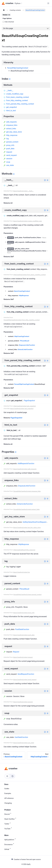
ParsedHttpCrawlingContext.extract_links (26, 509)
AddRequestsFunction (26, 463)
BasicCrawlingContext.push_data (24, 635)
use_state (9, 165)
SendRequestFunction (26, 674)
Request (16, 652)
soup (7, 162)
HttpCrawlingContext (22, 336)
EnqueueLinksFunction (27, 345)
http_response (10, 135)
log (6, 139)
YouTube (8, 829)
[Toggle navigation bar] (48, 3)
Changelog (8, 803)
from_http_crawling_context (16, 100)
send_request (10, 155)
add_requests (10, 122)
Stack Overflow (11, 819)
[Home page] (4, 10)
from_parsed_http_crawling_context (19, 104)
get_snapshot (10, 107)
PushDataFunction (22, 629)
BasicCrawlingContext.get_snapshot (22, 409)
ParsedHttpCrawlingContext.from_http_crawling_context (22, 320)
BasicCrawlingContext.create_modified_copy (28, 221)
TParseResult (24, 341)
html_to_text (10, 111)
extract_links (10, 129)
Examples (8, 793)
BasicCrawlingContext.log (22, 572)
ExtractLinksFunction (25, 350)
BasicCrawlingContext (22, 291)
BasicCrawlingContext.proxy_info (24, 613)
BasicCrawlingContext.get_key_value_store (27, 527)
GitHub (8, 849)
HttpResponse (24, 296)
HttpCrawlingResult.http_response (24, 550)
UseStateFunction (21, 737)
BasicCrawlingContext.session (23, 702)
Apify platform (10, 839)
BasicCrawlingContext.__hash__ (23, 191)
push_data (9, 149)
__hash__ (8, 90)
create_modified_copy (13, 94)
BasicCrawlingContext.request (23, 657)
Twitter (8, 824)
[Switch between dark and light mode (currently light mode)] (10, 776)
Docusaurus (10, 844)
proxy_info (9, 145)
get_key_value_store (13, 132)
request (8, 152)
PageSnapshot (29, 401)
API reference (9, 798)
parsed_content (11, 142)
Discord (8, 814)
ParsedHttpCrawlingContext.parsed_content (27, 594)
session (8, 159)
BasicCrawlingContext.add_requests (25, 469)
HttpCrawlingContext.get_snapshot (25, 406)
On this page (8, 28)
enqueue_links (10, 125)
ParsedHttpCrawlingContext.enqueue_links (27, 491)
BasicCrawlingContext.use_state (24, 743)
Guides (7, 789)
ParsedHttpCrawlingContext (18, 68)
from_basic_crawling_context (16, 97)
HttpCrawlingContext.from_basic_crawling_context (30, 275)
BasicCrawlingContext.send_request (25, 680)
